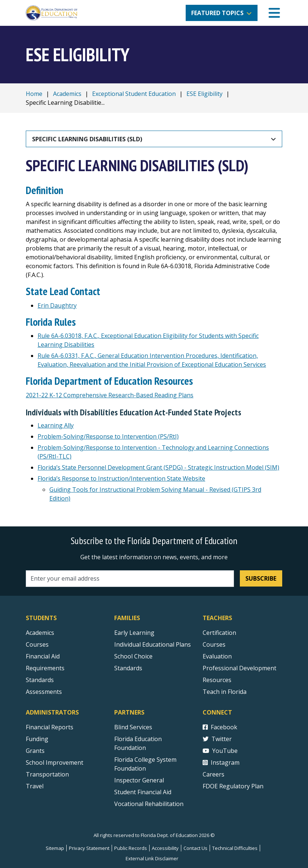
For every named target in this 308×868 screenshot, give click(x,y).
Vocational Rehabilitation (149, 804)
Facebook (220, 727)
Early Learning (134, 633)
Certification (219, 633)
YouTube (220, 751)
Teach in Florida (225, 692)
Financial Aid (43, 656)
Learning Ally (56, 425)
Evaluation (217, 656)
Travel (35, 786)
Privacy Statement (89, 848)
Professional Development (239, 668)
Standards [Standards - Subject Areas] (40, 680)
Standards (128, 668)
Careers (213, 774)
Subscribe (261, 578)
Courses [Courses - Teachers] (214, 644)
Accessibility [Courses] (165, 848)
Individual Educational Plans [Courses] (153, 644)
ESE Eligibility (204, 94)
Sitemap (55, 848)
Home (34, 94)
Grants (35, 751)
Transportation (47, 774)
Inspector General (139, 780)
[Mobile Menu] (274, 13)
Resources (217, 680)
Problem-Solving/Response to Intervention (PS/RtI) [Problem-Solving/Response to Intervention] (108, 436)
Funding (37, 739)
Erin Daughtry (57, 305)
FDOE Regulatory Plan (233, 786)
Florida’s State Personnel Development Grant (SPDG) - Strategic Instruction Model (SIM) (158, 467)
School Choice (133, 656)
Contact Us (195, 848)
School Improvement (55, 762)
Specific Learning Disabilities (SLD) (87, 139)
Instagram (221, 762)
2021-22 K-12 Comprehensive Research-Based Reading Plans (110, 395)
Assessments (44, 692)
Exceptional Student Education (134, 94)
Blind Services (133, 727)
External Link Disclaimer (152, 858)
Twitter (217, 739)
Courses (37, 644)
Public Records (131, 848)
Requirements (45, 668)
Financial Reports (50, 727)
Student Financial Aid (143, 792)
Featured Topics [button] (217, 13)
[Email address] (130, 579)
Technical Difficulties (235, 848)
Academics (67, 94)
